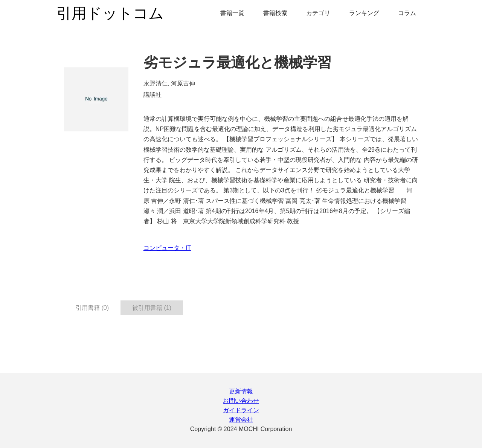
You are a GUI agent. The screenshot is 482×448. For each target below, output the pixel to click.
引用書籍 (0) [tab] (92, 308)
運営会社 (241, 420)
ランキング (364, 13)
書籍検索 (275, 13)
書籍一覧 (232, 13)
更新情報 (241, 391)
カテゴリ (318, 13)
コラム (407, 13)
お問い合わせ (241, 401)
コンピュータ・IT (167, 248)
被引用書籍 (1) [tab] (152, 308)
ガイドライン (241, 410)
